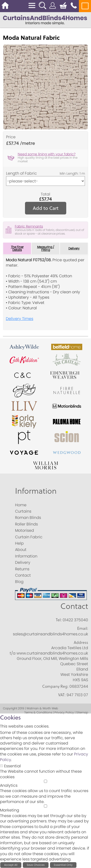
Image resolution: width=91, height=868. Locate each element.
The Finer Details (17, 248)
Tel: (59, 620)
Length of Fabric (21, 173)
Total (45, 194)
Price (11, 137)
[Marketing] (45, 806)
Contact (74, 606)
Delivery (74, 248)
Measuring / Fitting (46, 248)
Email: (83, 628)
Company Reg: (55, 686)
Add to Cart (46, 208)
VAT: (62, 695)
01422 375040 (75, 620)
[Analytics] (45, 781)
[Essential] (2, 766)
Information (36, 491)
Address (81, 642)
